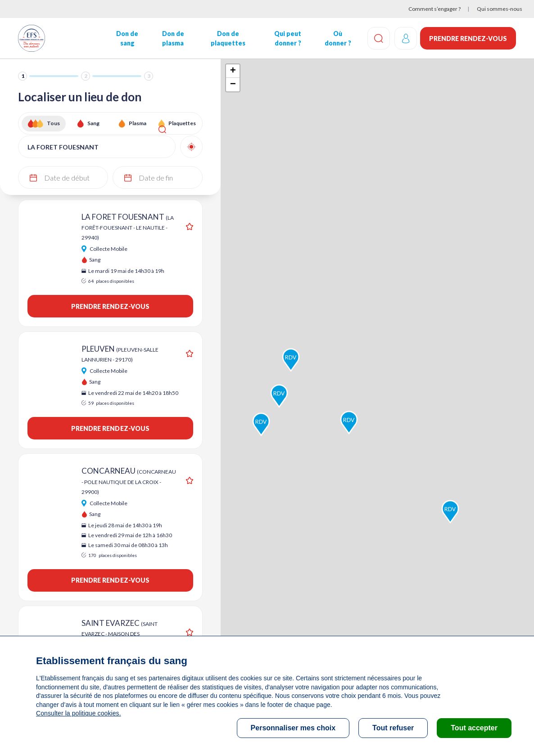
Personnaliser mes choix (293, 728)
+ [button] (233, 71)
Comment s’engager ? (434, 9)
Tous (53, 123)
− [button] (233, 85)
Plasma (138, 123)
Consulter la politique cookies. (78, 713)
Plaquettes (182, 123)
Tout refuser (393, 728)
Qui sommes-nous (500, 9)
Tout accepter (474, 728)
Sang (93, 123)
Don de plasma (172, 38)
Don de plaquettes (227, 38)
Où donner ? (336, 38)
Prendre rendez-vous (468, 38)
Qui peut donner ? (286, 38)
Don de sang (127, 38)
